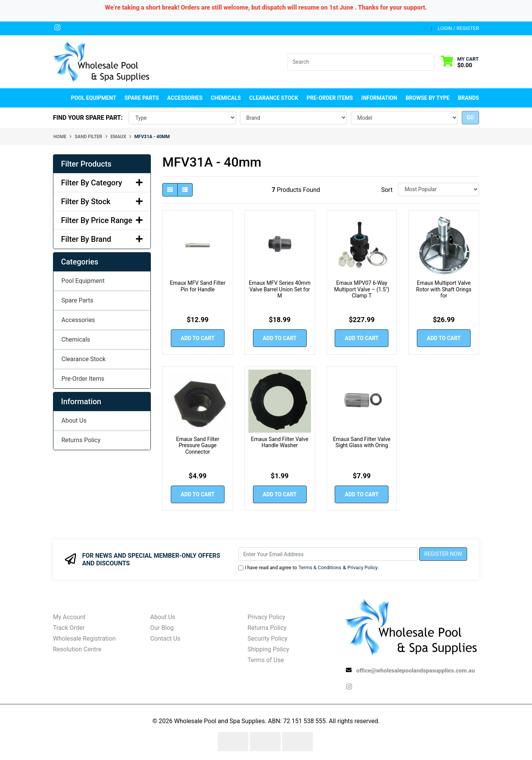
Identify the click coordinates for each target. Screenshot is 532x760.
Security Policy (268, 639)
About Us (74, 420)
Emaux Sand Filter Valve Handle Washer (280, 442)
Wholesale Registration (84, 639)
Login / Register (458, 28)
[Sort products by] (439, 189)
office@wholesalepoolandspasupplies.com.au (416, 671)
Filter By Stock (102, 202)
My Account (69, 617)
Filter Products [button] (86, 164)
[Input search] (356, 62)
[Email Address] (328, 554)
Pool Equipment (83, 281)
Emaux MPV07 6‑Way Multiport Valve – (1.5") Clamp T (362, 289)
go (470, 117)
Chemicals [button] (226, 98)
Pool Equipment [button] (94, 98)
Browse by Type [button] (428, 98)
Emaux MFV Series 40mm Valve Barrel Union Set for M (280, 289)
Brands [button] (468, 98)
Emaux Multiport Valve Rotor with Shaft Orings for (444, 289)
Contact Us (165, 639)
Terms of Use (266, 660)
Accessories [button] (185, 98)
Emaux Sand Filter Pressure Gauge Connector (198, 446)
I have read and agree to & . (309, 568)
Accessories (78, 320)
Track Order (69, 628)
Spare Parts (77, 300)
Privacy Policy (363, 568)
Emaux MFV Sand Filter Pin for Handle (198, 286)
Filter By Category (102, 183)
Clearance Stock (274, 98)
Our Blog (162, 628)
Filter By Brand (102, 239)
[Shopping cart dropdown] (460, 62)
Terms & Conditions (320, 568)
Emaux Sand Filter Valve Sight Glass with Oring (362, 442)
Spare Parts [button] (141, 98)
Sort (387, 190)
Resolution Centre (77, 649)
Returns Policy (81, 440)
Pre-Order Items (330, 98)
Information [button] (379, 98)
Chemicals (76, 340)
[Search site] (430, 62)
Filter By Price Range (102, 220)
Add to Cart (198, 338)
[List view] (185, 190)
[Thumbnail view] (170, 190)
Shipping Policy (268, 649)
